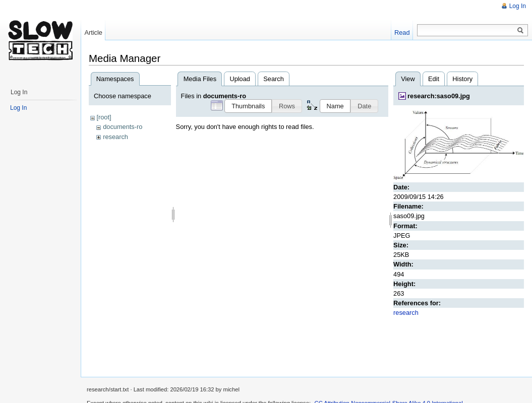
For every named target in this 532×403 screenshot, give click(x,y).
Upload (240, 79)
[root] (104, 117)
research (115, 137)
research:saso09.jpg (439, 96)
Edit (434, 79)
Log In (518, 6)
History (462, 79)
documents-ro (123, 127)
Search (274, 79)
